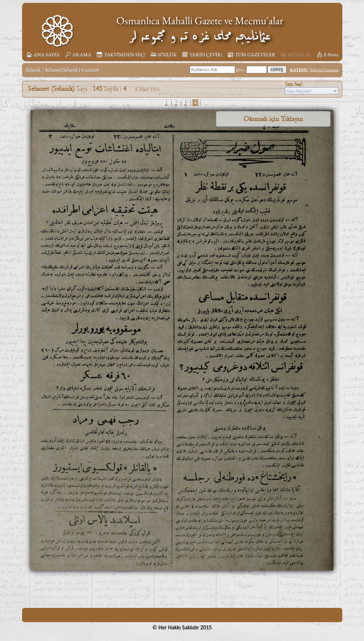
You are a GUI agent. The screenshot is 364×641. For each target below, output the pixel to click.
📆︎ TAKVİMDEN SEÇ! (121, 54)
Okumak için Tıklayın (273, 119)
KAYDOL (299, 70)
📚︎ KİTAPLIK (296, 54)
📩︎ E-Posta (327, 54)
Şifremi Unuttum (325, 70)
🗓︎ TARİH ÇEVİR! (202, 54)
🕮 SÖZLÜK (164, 54)
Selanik (33, 70)
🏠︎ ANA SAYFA (43, 54)
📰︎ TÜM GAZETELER (251, 54)
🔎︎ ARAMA (78, 54)
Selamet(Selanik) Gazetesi (72, 70)
